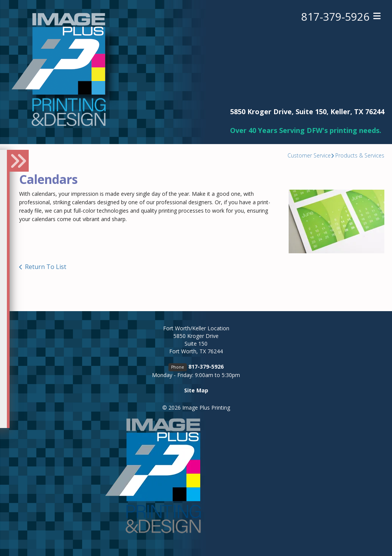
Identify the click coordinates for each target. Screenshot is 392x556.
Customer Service (309, 155)
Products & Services (360, 155)
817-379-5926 (335, 16)
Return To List (46, 267)
